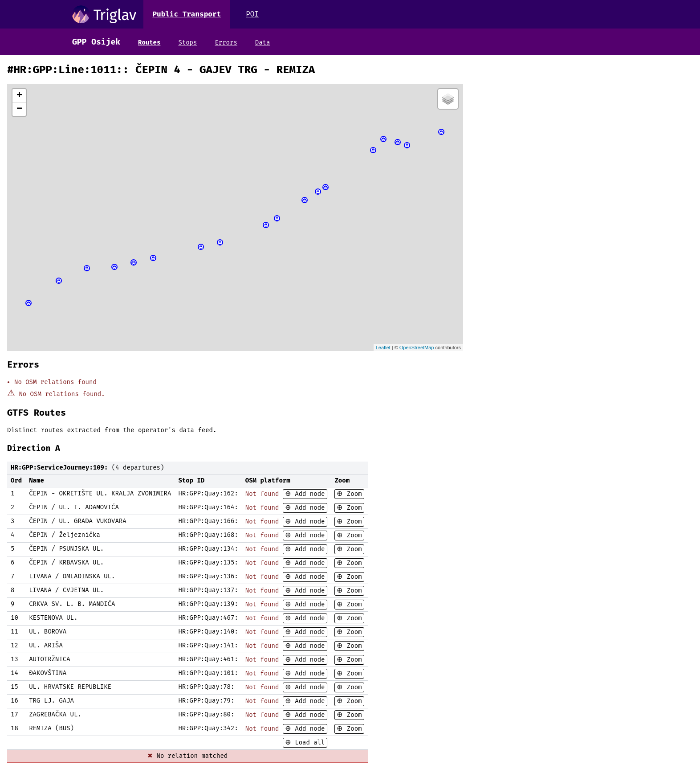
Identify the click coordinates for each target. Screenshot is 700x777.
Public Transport (187, 14)
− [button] (19, 109)
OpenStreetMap (417, 348)
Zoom (352, 494)
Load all (308, 742)
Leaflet (383, 348)
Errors (226, 43)
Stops (187, 43)
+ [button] (19, 96)
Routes (149, 43)
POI (252, 14)
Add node (308, 494)
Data (263, 43)
